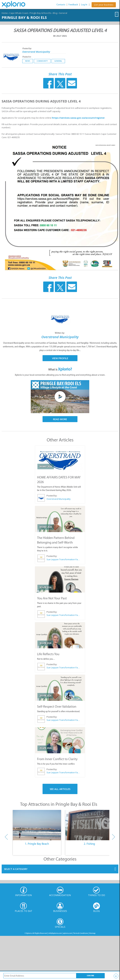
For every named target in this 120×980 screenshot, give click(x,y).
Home (5, 13)
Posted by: (27, 48)
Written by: (60, 333)
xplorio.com (68, 933)
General (63, 13)
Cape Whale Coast (19, 13)
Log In (84, 5)
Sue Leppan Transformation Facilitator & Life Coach (63, 559)
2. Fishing (89, 844)
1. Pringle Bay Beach (37, 844)
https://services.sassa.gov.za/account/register (78, 118)
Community (42, 61)
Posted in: (27, 57)
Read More (60, 419)
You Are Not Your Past (52, 598)
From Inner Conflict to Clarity (57, 759)
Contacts (61, 5)
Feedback (73, 5)
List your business (104, 5)
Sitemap (92, 933)
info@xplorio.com (55, 933)
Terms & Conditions (81, 933)
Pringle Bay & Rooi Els (40, 13)
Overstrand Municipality (36, 52)
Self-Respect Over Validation (57, 706)
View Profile (60, 358)
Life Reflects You (48, 654)
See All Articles (60, 789)
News (28, 61)
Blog (55, 13)
